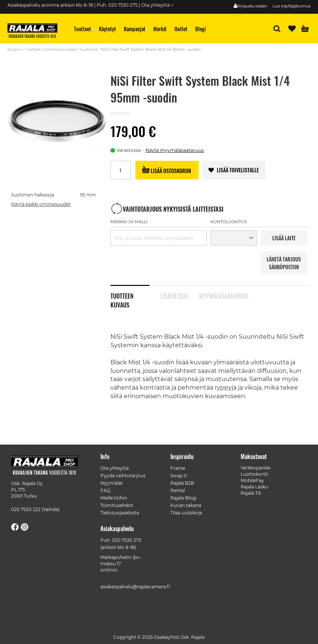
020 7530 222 (26, 509)
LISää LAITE (284, 238)
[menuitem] (83, 29)
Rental (178, 490)
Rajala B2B (182, 483)
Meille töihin (114, 498)
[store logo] (35, 32)
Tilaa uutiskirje (186, 513)
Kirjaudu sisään (252, 6)
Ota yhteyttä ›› (158, 5)
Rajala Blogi (183, 498)
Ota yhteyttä (115, 468)
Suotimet (89, 50)
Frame (178, 468)
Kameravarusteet (60, 50)
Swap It (179, 476)
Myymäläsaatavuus (218, 295)
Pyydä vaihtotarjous (123, 476)
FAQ (105, 490)
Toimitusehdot (117, 505)
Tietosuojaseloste (120, 513)
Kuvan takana (186, 505)
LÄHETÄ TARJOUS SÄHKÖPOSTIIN (284, 263)
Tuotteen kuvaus (122, 295)
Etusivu (15, 50)
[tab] (135, 292)
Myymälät (112, 483)
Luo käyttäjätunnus (292, 6)
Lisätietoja (174, 295)
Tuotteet (33, 50)
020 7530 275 (127, 540)
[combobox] (159, 238)
